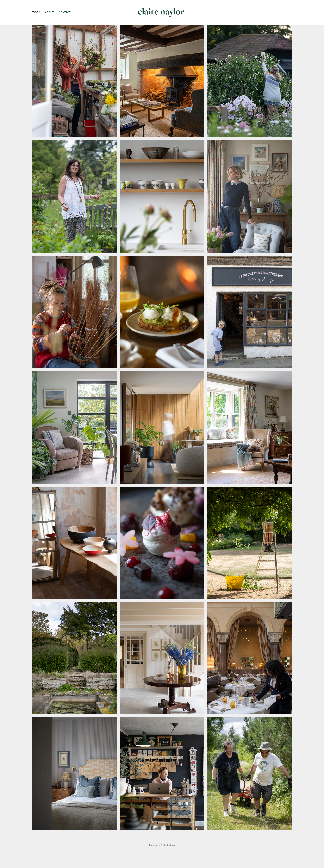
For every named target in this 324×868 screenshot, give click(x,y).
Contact (65, 12)
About (49, 12)
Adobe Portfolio (168, 845)
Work (36, 12)
